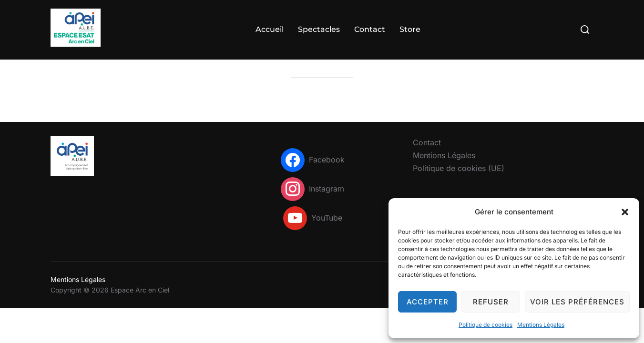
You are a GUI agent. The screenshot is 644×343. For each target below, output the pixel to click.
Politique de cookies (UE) (459, 186)
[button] (625, 212)
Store (410, 29)
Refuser (491, 302)
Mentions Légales (541, 325)
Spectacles (319, 29)
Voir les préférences (577, 302)
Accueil (270, 29)
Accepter (428, 302)
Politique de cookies (486, 325)
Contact (370, 29)
